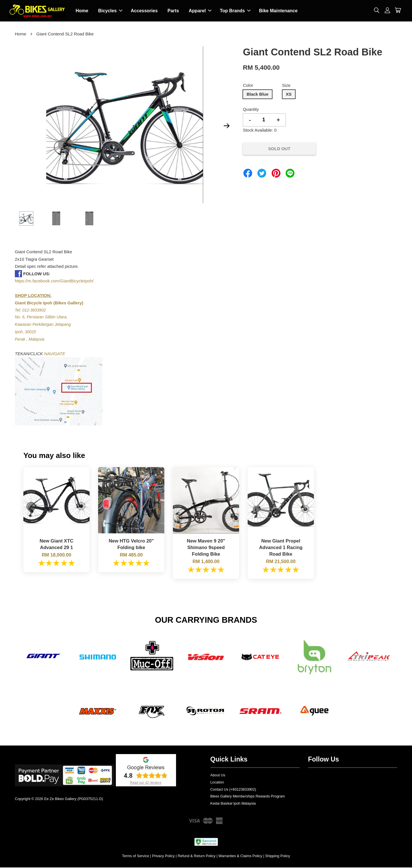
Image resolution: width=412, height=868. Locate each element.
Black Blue (257, 95)
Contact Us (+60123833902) (233, 790)
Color (248, 86)
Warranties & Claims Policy (240, 856)
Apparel (200, 11)
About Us (218, 776)
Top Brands (235, 11)
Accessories (144, 11)
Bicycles (110, 11)
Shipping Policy (277, 856)
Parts (173, 11)
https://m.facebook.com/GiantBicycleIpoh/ (54, 281)
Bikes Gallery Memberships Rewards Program (248, 797)
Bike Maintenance (278, 11)
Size (286, 86)
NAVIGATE (55, 354)
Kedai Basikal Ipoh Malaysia (233, 804)
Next (227, 126)
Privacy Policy (163, 856)
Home (82, 11)
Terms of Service (136, 856)
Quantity (251, 110)
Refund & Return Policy (197, 856)
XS (289, 95)
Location (217, 783)
